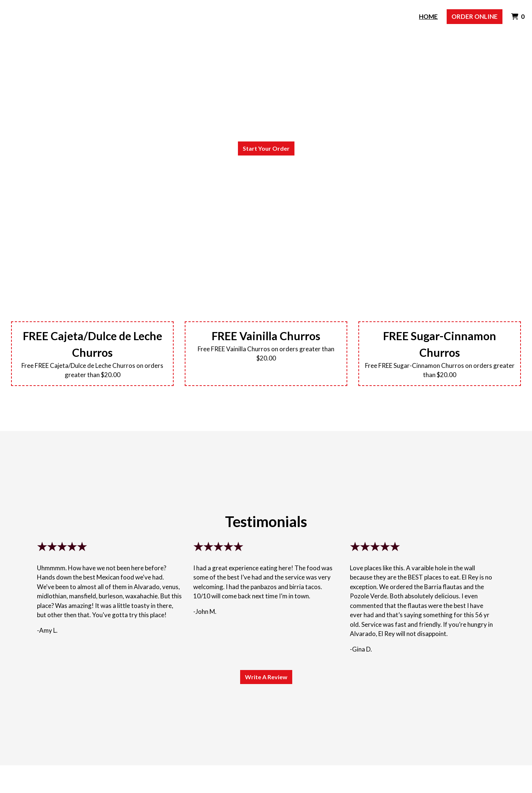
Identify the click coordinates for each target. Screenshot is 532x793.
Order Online (475, 16)
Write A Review (266, 677)
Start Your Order (266, 148)
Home (428, 16)
